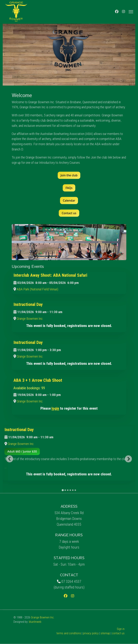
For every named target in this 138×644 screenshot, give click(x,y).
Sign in (121, 629)
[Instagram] (124, 12)
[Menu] (131, 12)
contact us (118, 633)
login (55, 408)
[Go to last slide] (10, 459)
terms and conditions (69, 633)
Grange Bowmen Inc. (30, 319)
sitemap (105, 633)
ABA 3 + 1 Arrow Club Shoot (38, 380)
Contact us (69, 213)
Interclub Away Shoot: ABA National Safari (50, 275)
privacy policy (91, 633)
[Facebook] (117, 12)
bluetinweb (35, 622)
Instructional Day (28, 304)
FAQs (69, 188)
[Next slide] (128, 459)
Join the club (69, 175)
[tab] (63, 490)
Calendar (69, 200)
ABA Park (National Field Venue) (37, 289)
